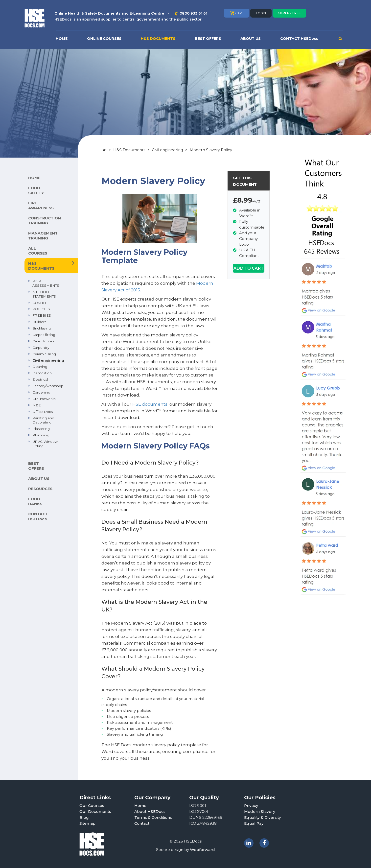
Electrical (40, 379)
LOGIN (261, 13)
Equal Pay (254, 823)
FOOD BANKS (35, 501)
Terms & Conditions (153, 817)
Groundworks (44, 399)
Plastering (41, 429)
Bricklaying (42, 328)
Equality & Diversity (263, 817)
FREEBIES (42, 315)
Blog (84, 817)
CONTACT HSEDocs (299, 39)
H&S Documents (129, 150)
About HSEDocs (150, 811)
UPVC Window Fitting (45, 444)
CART (237, 13)
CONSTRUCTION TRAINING (45, 221)
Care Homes (43, 341)
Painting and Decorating (43, 420)
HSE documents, (150, 404)
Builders (39, 322)
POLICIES (41, 309)
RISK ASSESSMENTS (46, 283)
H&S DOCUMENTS (158, 39)
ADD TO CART (249, 268)
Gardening (41, 392)
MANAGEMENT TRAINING (43, 236)
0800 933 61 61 (193, 13)
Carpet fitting (44, 335)
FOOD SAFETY (36, 190)
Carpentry (41, 348)
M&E (37, 405)
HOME (62, 39)
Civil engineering (48, 360)
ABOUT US (251, 39)
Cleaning (40, 367)
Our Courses (92, 806)
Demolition (42, 373)
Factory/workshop (48, 386)
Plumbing (41, 435)
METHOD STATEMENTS (44, 294)
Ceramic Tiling (44, 354)
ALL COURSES (38, 251)
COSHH (39, 303)
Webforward (202, 850)
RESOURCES (40, 489)
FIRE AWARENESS (41, 205)
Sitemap (87, 823)
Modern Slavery (260, 811)
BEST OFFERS (208, 39)
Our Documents (95, 811)
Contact (142, 823)
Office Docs (43, 412)
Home (140, 806)
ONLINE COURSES (104, 39)
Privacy (251, 806)
